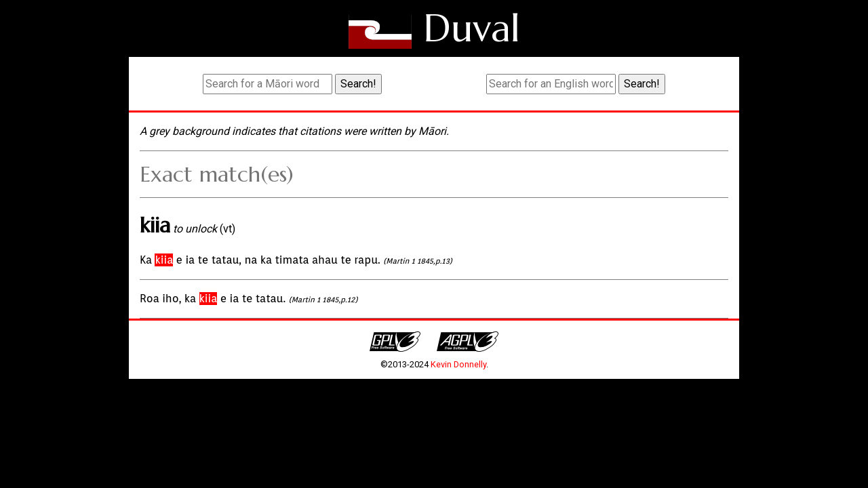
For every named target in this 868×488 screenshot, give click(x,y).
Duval (472, 28)
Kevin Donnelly (458, 364)
